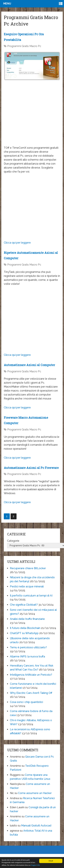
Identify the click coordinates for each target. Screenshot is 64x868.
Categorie (13, 541)
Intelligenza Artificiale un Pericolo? (31, 675)
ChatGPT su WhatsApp (24, 633)
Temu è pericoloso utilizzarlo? (28, 647)
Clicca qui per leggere (17, 243)
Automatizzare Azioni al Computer (29, 365)
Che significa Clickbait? (24, 605)
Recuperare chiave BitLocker (28, 568)
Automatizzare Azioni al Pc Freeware (31, 468)
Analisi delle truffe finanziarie (27, 619)
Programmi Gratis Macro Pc (24, 46)
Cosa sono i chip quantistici (26, 702)
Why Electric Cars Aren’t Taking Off (31, 693)
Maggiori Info (35, 865)
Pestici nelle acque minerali (27, 586)
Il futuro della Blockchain (25, 628)
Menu (7, 4)
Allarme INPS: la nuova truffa (27, 657)
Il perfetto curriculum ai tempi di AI (31, 596)
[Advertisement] (31, 115)
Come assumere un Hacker (35, 793)
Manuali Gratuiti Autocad (36, 826)
